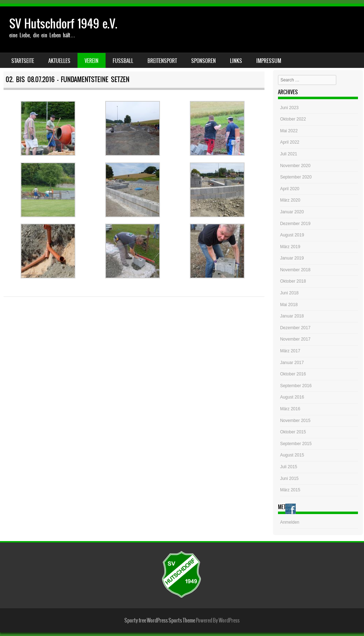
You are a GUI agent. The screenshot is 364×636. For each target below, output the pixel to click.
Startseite (23, 61)
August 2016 (292, 397)
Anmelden (290, 522)
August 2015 (292, 455)
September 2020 (296, 177)
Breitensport (162, 61)
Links (236, 61)
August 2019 (292, 235)
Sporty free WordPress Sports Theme (160, 620)
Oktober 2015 (293, 432)
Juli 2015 (289, 467)
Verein (92, 61)
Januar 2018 (292, 316)
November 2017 (295, 339)
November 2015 (295, 421)
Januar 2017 (292, 363)
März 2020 (290, 200)
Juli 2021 (289, 154)
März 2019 (290, 247)
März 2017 (290, 351)
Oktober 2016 (293, 374)
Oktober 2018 (293, 281)
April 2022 (290, 142)
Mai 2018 (289, 305)
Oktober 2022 (293, 119)
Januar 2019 (292, 258)
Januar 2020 (292, 212)
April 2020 (290, 189)
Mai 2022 (289, 131)
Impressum (269, 61)
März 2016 (290, 409)
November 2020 (295, 166)
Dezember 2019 (295, 224)
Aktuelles (59, 61)
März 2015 (290, 490)
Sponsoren (204, 61)
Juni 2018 (289, 293)
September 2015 (296, 444)
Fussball (123, 61)
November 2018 (295, 270)
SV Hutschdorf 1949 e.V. (63, 24)
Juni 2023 (289, 108)
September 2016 (296, 386)
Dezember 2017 (295, 328)
